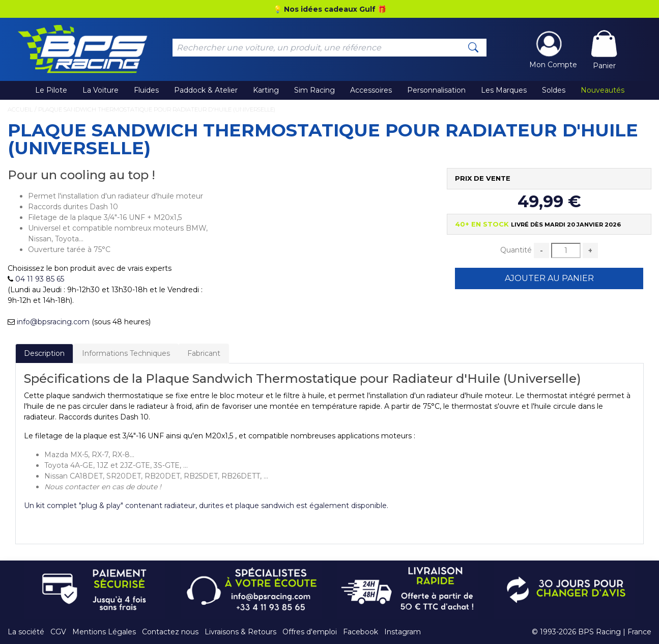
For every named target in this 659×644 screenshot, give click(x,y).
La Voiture (101, 90)
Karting (266, 90)
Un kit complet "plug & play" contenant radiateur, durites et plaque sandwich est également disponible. (206, 506)
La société (26, 632)
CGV (58, 632)
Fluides (146, 90)
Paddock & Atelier (206, 90)
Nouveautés (603, 90)
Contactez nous (170, 632)
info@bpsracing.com (53, 322)
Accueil (20, 109)
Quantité (516, 250)
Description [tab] (44, 353)
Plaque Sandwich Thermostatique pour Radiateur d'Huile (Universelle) (157, 109)
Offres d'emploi (310, 632)
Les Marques (504, 90)
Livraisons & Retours (240, 632)
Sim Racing (314, 90)
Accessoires (371, 90)
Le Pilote (51, 90)
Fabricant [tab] (204, 353)
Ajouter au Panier (549, 278)
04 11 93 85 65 (40, 279)
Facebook (361, 632)
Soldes (554, 90)
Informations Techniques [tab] (126, 353)
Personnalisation (436, 90)
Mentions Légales (104, 632)
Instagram (403, 632)
